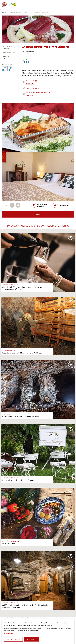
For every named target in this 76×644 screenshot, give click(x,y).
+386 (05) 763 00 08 (33, 88)
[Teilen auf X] (18, 205)
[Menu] (72, 4)
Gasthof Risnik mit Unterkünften (40, 13)
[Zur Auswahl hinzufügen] (42, 205)
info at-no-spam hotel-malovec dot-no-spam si (38, 94)
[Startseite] (4, 4)
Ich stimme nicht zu (13, 639)
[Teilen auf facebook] (12, 205)
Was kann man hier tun (12, 13)
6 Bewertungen (27, 53)
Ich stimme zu (32, 639)
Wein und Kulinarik (24, 13)
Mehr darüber (9, 634)
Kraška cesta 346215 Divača (31, 82)
